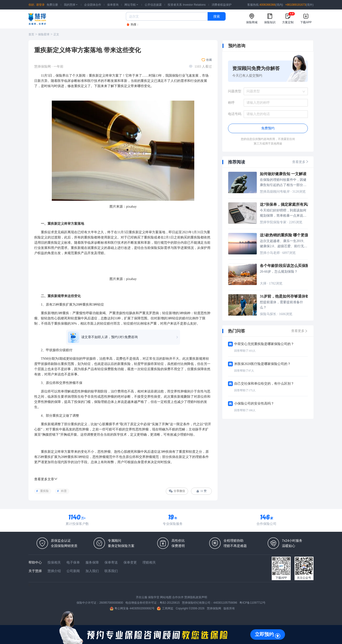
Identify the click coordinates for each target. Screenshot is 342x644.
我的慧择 (71, 5)
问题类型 (235, 91)
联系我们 (111, 571)
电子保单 (73, 562)
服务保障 (92, 562)
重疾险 (44, 491)
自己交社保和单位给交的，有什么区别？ (264, 384)
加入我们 (92, 571)
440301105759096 (225, 603)
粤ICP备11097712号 (252, 603)
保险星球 (44, 34)
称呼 (231, 103)
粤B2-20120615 (170, 603)
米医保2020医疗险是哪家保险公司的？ (262, 364)
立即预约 (264, 634)
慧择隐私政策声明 (196, 597)
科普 (64, 491)
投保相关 (54, 562)
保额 (64, 324)
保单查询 (113, 5)
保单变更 (130, 562)
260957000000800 (111, 603)
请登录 (40, 5)
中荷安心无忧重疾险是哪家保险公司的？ (264, 344)
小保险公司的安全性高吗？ (254, 404)
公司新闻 (73, 571)
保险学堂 (154, 597)
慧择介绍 (54, 571)
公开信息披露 (153, 5)
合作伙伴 (178, 597)
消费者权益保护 (222, 5)
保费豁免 (111, 369)
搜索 (217, 16)
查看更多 (300, 162)
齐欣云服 (142, 597)
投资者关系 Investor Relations (187, 5)
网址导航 (132, 5)
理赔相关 (149, 562)
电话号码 (235, 114)
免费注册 (52, 5)
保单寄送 (111, 562)
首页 (31, 34)
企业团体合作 (93, 5)
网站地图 (166, 597)
